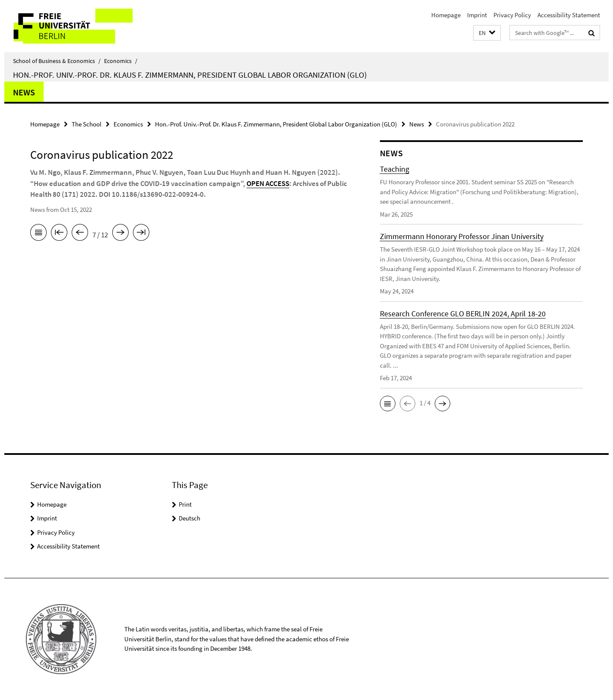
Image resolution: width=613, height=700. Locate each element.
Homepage (446, 15)
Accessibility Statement (569, 15)
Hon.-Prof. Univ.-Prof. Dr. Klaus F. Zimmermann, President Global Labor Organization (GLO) (190, 75)
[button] (487, 33)
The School (87, 124)
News (24, 92)
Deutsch (190, 518)
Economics (121, 61)
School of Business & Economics (57, 61)
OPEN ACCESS (268, 183)
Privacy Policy (512, 15)
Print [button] (185, 504)
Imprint (477, 15)
